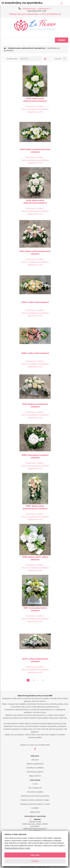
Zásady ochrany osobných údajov (35, 800)
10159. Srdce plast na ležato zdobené (35, 456)
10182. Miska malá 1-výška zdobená (35, 558)
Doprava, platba (35, 737)
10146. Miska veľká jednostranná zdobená (35, 202)
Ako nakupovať (35, 788)
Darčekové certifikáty (35, 768)
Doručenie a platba (35, 792)
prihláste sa (54, 14)
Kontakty (35, 808)
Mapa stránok (35, 776)
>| (43, 680)
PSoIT (48, 867)
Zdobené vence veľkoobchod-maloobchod (27, 48)
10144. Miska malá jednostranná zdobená (35, 100)
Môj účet (35, 760)
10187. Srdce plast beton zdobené (35, 609)
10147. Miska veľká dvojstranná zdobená (35, 253)
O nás (35, 784)
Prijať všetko (35, 855)
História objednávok (35, 764)
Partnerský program (35, 772)
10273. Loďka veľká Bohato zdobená (35, 660)
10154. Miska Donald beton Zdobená (35, 406)
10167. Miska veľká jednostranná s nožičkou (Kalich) (35, 509)
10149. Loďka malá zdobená (35, 302)
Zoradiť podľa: (12, 59)
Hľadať (62, 40)
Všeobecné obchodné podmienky (35, 796)
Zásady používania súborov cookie (35, 804)
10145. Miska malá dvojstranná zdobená (35, 151)
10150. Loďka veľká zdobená (35, 353)
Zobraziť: (58, 59)
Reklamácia (35, 812)
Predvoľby (35, 861)
